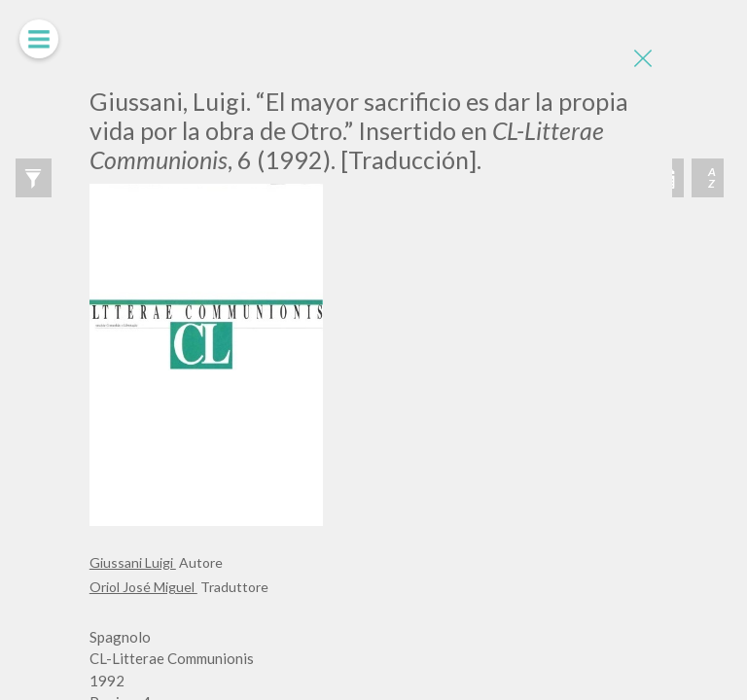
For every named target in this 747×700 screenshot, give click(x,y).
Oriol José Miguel (143, 587)
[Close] (643, 58)
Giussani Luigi (133, 562)
